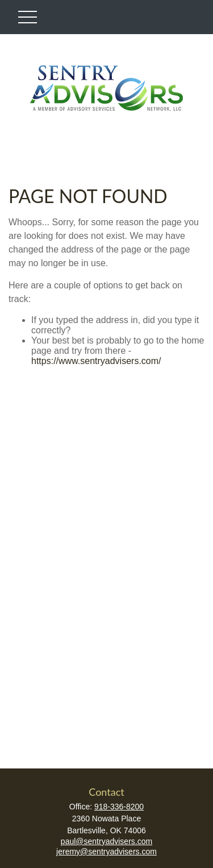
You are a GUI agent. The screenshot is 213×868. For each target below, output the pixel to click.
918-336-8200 (119, 807)
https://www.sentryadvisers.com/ (96, 361)
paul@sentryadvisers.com (106, 841)
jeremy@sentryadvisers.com (106, 852)
